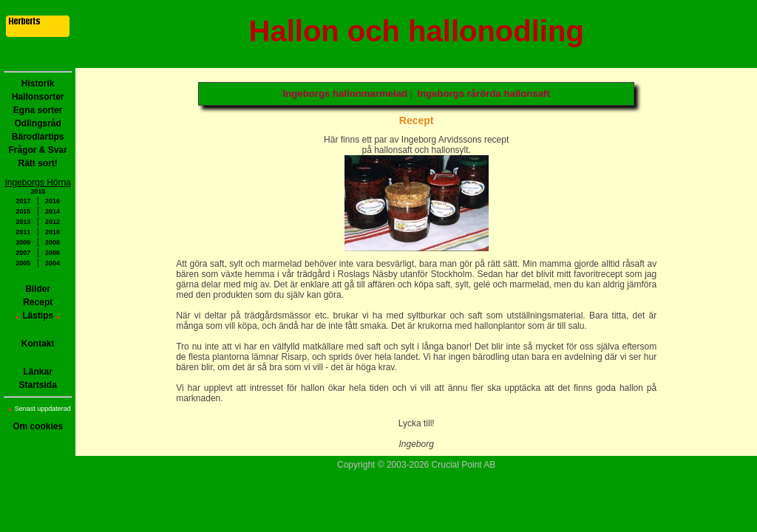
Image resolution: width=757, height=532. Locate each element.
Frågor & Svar (38, 150)
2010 (52, 232)
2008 (52, 242)
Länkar (38, 372)
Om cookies (38, 426)
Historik (38, 83)
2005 (23, 263)
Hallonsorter (38, 97)
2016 (52, 201)
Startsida (38, 385)
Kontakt (38, 344)
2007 (23, 253)
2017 (23, 201)
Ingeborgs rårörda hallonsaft (483, 93)
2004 (52, 263)
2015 (23, 211)
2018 (38, 191)
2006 (52, 253)
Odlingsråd (38, 123)
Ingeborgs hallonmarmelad (346, 93)
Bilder (38, 289)
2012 (52, 222)
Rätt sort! (38, 163)
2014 (52, 211)
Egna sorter (38, 110)
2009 (23, 242)
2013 (23, 222)
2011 (23, 232)
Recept (38, 302)
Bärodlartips (38, 137)
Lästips (38, 316)
